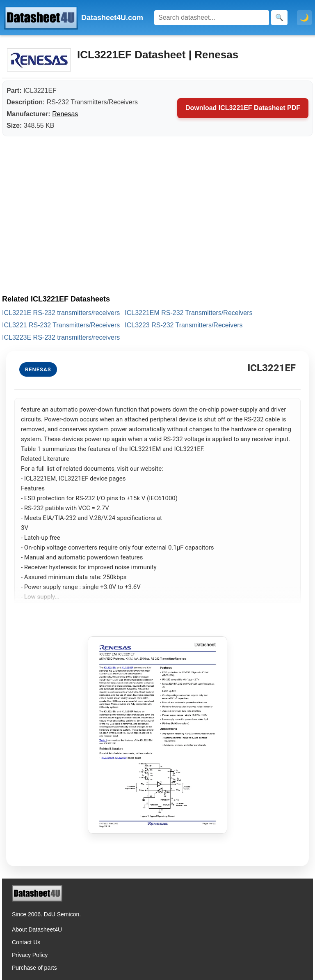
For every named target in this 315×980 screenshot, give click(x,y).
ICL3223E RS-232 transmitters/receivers (61, 337)
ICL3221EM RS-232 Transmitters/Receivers (188, 313)
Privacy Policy (30, 955)
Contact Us (26, 942)
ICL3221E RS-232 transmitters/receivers (61, 313)
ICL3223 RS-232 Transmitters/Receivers (184, 325)
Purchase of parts (34, 968)
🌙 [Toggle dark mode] (304, 18)
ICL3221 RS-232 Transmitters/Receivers (61, 325)
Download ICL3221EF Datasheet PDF (243, 108)
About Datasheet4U (37, 929)
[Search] (212, 18)
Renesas (65, 114)
